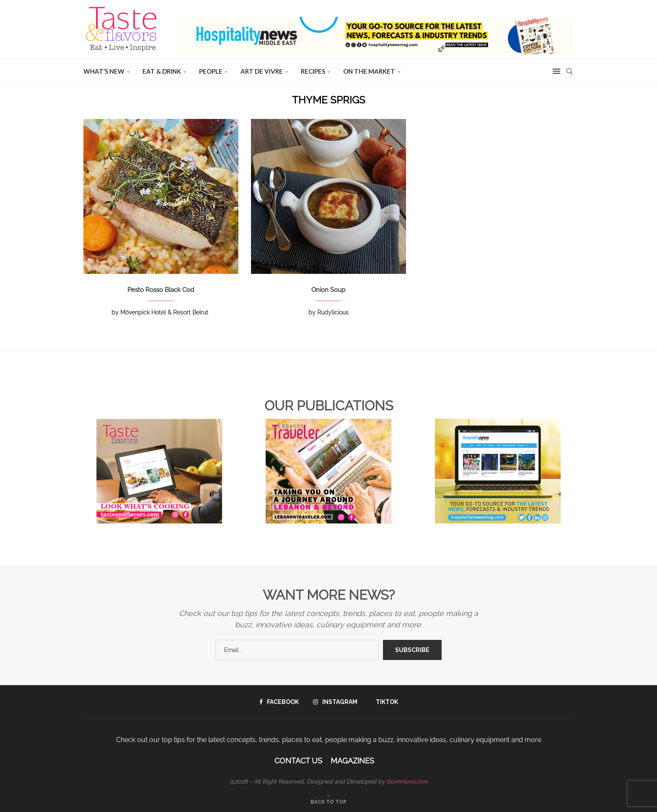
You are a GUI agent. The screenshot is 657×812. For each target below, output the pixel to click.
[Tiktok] (385, 702)
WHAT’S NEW (104, 71)
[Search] (569, 71)
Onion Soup (328, 290)
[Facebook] (279, 702)
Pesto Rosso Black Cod (161, 290)
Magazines (352, 761)
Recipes (313, 71)
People (211, 71)
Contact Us (298, 761)
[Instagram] (335, 702)
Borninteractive (407, 781)
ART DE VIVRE (262, 71)
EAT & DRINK (162, 71)
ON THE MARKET (369, 71)
